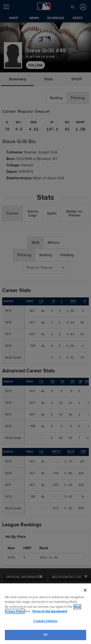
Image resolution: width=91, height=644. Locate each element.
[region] (45, 614)
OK (45, 635)
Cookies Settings (45, 621)
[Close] (85, 590)
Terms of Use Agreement (50, 611)
